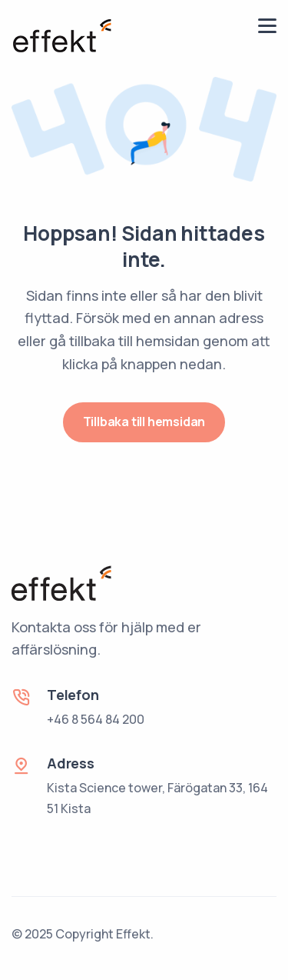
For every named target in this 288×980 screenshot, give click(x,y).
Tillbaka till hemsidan (144, 422)
